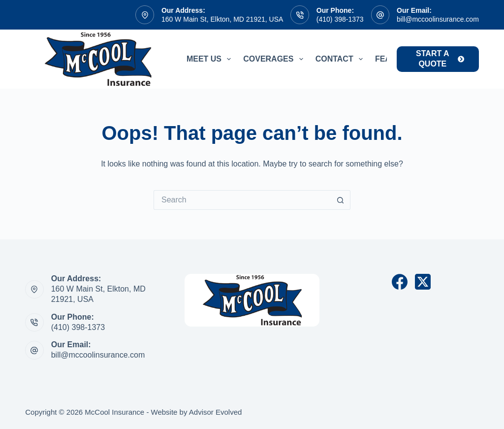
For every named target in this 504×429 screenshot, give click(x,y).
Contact (341, 59)
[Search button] (341, 200)
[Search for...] (242, 200)
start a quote (440, 59)
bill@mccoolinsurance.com (438, 19)
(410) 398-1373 (340, 19)
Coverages (275, 59)
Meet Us (211, 59)
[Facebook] (400, 282)
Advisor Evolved (216, 412)
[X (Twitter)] (423, 282)
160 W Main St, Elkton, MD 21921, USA (222, 19)
